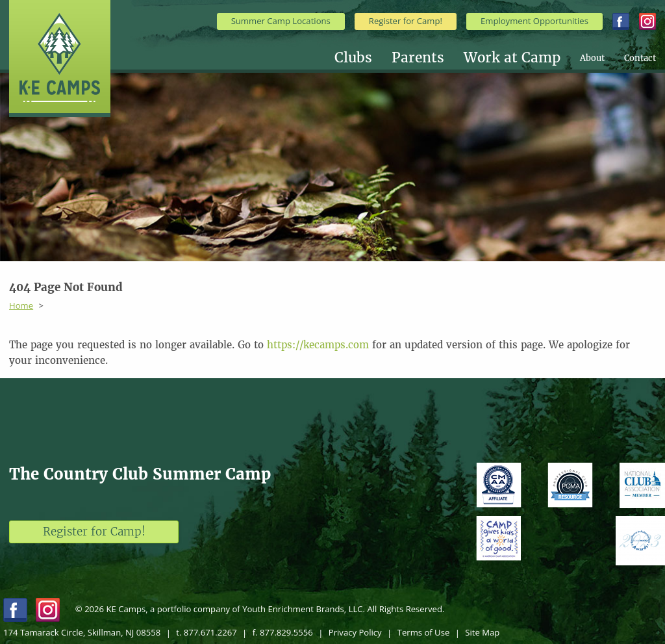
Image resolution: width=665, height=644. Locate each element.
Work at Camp (512, 58)
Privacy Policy (355, 632)
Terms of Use (424, 632)
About (592, 58)
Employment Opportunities (534, 21)
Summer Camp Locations (281, 21)
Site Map (482, 632)
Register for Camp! (406, 21)
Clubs (353, 58)
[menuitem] (363, 58)
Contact (640, 58)
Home (21, 305)
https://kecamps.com (318, 345)
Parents (418, 58)
